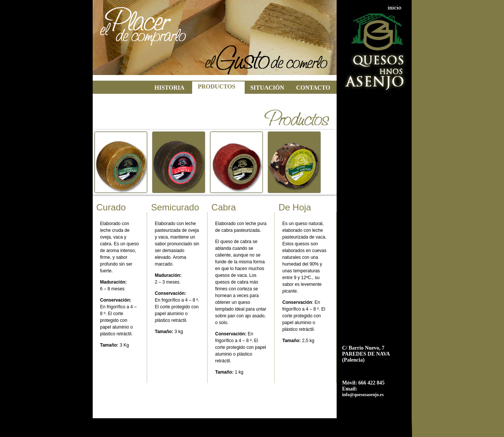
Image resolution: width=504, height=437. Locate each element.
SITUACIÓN (267, 88)
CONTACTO (313, 88)
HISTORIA (170, 88)
